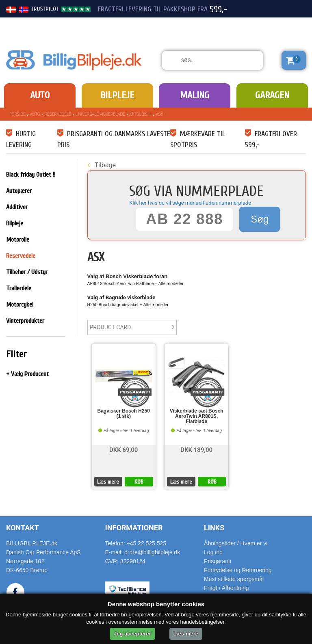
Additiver (17, 207)
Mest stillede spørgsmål (234, 579)
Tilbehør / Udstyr (27, 272)
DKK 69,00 (123, 449)
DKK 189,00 (196, 449)
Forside (17, 114)
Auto (40, 95)
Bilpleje (117, 95)
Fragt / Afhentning (226, 588)
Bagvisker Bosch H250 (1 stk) (124, 414)
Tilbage (102, 165)
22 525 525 (261, 24)
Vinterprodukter (25, 321)
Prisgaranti (218, 561)
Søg (260, 219)
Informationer (134, 528)
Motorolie (18, 240)
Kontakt (23, 528)
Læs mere (108, 482)
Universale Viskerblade (100, 114)
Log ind (213, 552)
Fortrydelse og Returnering (238, 570)
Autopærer (19, 191)
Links (214, 528)
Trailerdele (19, 288)
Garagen (272, 95)
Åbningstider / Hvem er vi (236, 543)
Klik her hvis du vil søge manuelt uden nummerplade (190, 203)
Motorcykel (20, 305)
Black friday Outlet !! (31, 175)
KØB (139, 482)
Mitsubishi (141, 114)
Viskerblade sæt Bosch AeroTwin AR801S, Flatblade (197, 416)
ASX (160, 114)
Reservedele (58, 114)
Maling (195, 95)
